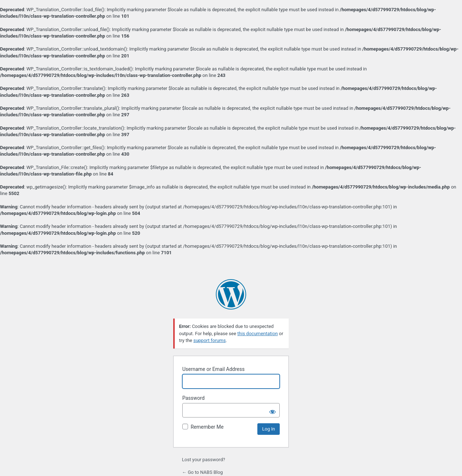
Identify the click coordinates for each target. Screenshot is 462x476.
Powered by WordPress (231, 294)
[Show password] (273, 410)
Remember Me (207, 427)
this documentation (258, 334)
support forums (210, 340)
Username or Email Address (213, 369)
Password (193, 398)
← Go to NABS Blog (202, 472)
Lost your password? (204, 460)
